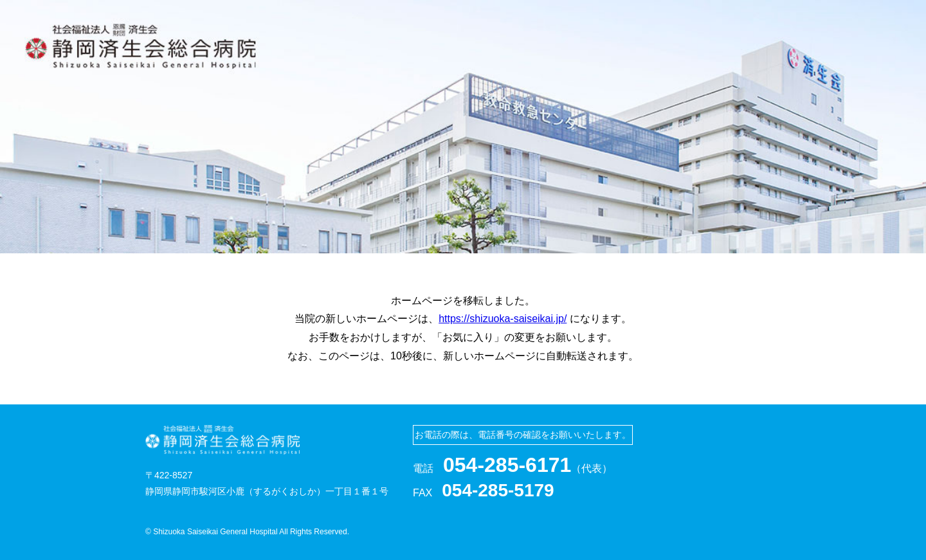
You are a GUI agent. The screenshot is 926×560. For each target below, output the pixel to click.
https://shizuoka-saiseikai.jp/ (503, 319)
